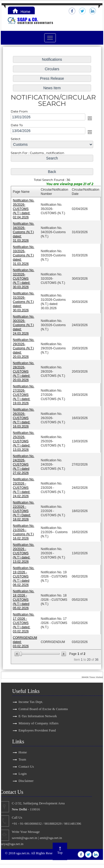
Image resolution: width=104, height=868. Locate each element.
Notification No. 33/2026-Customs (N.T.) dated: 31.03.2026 (24, 256)
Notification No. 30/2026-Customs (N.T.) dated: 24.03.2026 (24, 325)
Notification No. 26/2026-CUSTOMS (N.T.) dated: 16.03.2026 (24, 418)
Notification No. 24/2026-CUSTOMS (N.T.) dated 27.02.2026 (24, 464)
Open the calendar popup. (90, 120)
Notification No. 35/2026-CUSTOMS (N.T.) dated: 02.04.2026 (24, 210)
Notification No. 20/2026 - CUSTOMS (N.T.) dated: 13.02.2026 (24, 552)
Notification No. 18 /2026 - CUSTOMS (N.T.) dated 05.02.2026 (24, 598)
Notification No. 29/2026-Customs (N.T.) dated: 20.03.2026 (24, 348)
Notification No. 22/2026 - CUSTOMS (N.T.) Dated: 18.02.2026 (24, 510)
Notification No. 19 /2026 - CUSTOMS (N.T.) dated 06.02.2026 (24, 575)
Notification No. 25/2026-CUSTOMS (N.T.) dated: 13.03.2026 (24, 441)
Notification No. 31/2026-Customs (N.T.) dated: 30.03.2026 (24, 302)
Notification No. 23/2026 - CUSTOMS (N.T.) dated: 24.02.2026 (24, 487)
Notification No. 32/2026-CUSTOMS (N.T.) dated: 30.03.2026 (24, 279)
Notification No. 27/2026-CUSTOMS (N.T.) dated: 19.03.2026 (24, 394)
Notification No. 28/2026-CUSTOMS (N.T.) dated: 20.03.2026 (24, 371)
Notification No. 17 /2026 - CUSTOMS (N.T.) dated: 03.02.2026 (24, 621)
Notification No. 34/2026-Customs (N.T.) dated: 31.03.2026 (24, 233)
